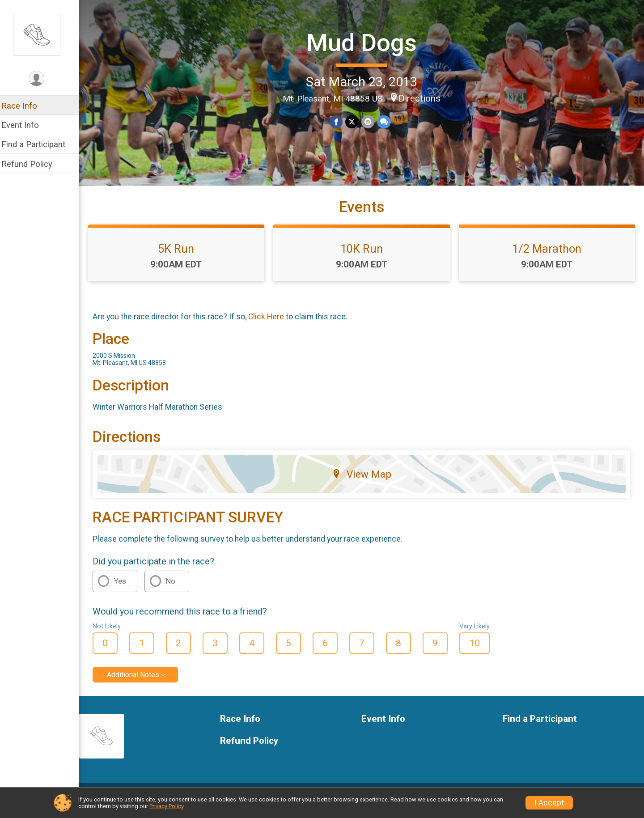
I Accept (549, 803)
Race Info (25, 106)
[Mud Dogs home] (42, 34)
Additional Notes (139, 682)
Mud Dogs (364, 43)
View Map (365, 481)
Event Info (26, 125)
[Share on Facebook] (339, 121)
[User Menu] (43, 79)
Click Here (272, 324)
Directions (422, 98)
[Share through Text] (387, 121)
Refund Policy (33, 164)
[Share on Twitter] (355, 121)
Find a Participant (39, 144)
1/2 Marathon (548, 255)
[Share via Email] (371, 121)
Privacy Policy (166, 806)
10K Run (365, 255)
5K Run (181, 255)
